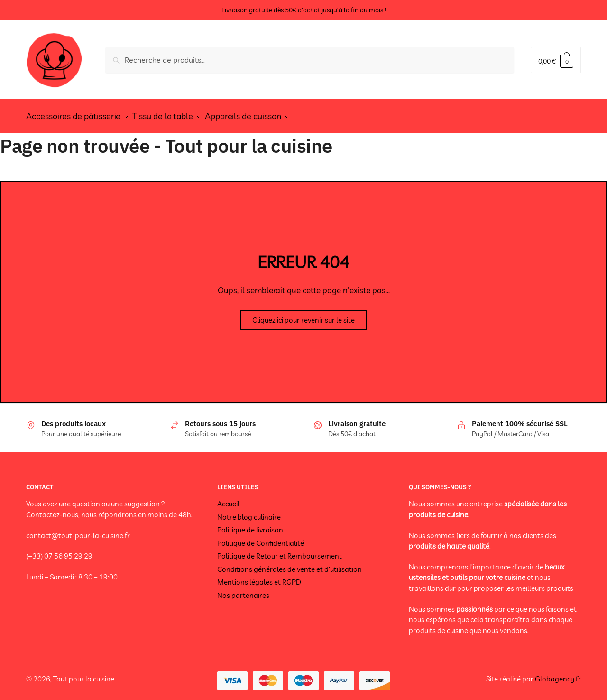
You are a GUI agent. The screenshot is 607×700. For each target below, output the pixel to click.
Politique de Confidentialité (261, 538)
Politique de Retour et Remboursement (280, 551)
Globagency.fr (558, 674)
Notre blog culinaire (249, 512)
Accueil (228, 499)
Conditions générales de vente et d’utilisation (290, 564)
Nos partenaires (243, 590)
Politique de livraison (250, 525)
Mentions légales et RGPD (259, 577)
